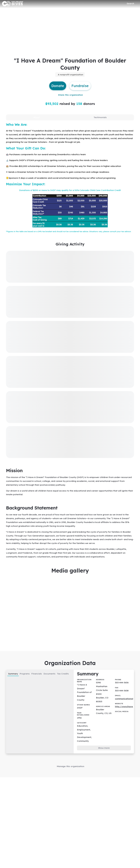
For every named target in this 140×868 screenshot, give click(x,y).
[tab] (37, 119)
